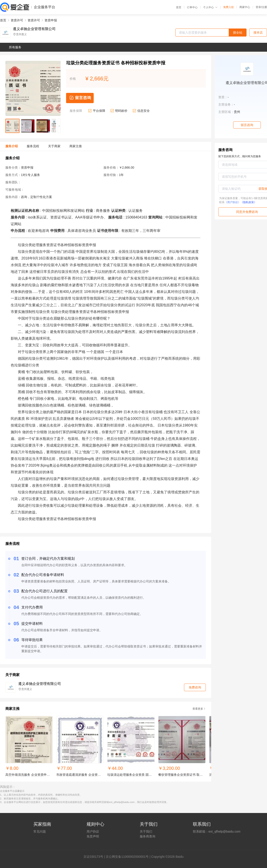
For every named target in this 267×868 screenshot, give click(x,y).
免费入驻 (229, 7)
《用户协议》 (233, 202)
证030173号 (95, 857)
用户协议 (93, 831)
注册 (264, 7)
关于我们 (146, 831)
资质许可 (17, 20)
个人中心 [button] (210, 7)
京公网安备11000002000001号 (127, 857)
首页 (179, 7)
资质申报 (51, 20)
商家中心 (245, 7)
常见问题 (40, 831)
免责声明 (93, 836)
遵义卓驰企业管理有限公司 (34, 29)
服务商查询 (148, 836)
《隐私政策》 (249, 202)
